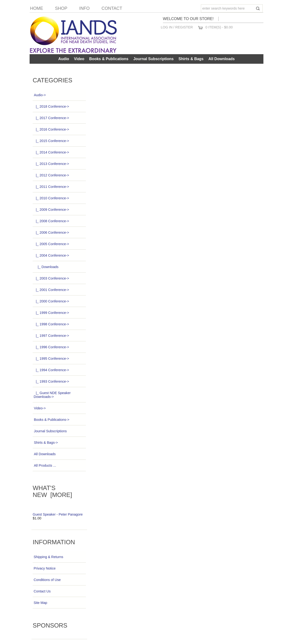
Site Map (40, 603)
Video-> (40, 408)
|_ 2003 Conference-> (51, 278)
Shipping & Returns (48, 557)
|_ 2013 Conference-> (51, 164)
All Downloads (221, 59)
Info (84, 8)
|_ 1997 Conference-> (51, 336)
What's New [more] (52, 491)
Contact (112, 8)
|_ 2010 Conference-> (51, 198)
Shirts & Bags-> (46, 443)
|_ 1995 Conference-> (51, 359)
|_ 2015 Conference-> (51, 141)
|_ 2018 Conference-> (51, 106)
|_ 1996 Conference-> (51, 347)
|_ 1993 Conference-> (51, 381)
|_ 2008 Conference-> (51, 221)
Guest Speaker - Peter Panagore (58, 514)
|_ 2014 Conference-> (51, 152)
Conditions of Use (47, 580)
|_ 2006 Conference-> (51, 232)
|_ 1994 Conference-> (51, 370)
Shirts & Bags (191, 59)
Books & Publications (109, 59)
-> (40, 95)
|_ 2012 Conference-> (51, 175)
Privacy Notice (45, 568)
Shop (61, 8)
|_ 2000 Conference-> (51, 301)
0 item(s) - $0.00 (219, 27)
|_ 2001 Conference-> (51, 290)
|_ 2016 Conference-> (51, 129)
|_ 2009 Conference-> (51, 210)
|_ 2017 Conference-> (51, 118)
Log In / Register (177, 27)
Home (37, 8)
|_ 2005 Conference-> (51, 244)
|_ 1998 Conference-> (51, 324)
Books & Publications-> (51, 420)
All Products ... (45, 465)
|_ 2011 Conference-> (51, 187)
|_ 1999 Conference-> (51, 313)
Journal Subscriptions (154, 59)
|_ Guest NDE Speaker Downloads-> (52, 395)
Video (79, 59)
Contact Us (42, 591)
